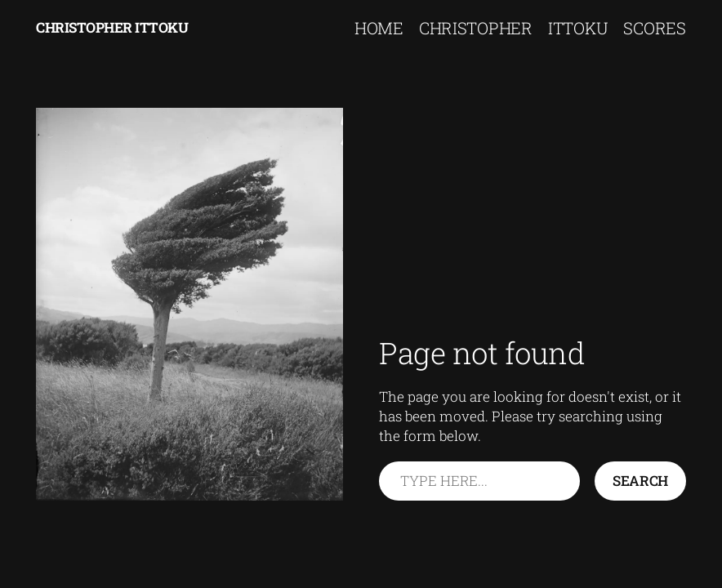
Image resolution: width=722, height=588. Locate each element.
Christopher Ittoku (112, 27)
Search (640, 481)
